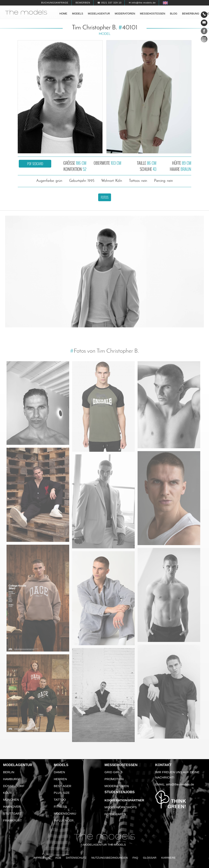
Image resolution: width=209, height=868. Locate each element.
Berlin (9, 772)
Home (63, 14)
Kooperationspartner (124, 800)
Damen (59, 772)
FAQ (135, 858)
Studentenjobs (120, 792)
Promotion (114, 779)
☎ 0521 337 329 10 (109, 3)
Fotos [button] (105, 197)
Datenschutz (76, 858)
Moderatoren (125, 14)
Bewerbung (191, 14)
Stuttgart (12, 813)
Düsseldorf (14, 786)
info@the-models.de (180, 784)
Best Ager (63, 786)
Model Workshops (121, 807)
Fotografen (115, 814)
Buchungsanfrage (55, 3)
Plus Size (62, 793)
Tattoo (60, 800)
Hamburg (11, 779)
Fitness (60, 807)
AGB (58, 858)
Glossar (150, 858)
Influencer (64, 820)
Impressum (42, 858)
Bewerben (83, 3)
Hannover (12, 807)
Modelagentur (99, 14)
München (11, 800)
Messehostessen (153, 14)
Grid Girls (113, 772)
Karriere (168, 858)
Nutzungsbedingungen (110, 858)
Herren (60, 779)
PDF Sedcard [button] (35, 164)
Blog (174, 14)
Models (78, 14)
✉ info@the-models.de (142, 3)
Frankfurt (12, 820)
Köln (7, 793)
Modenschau (65, 813)
